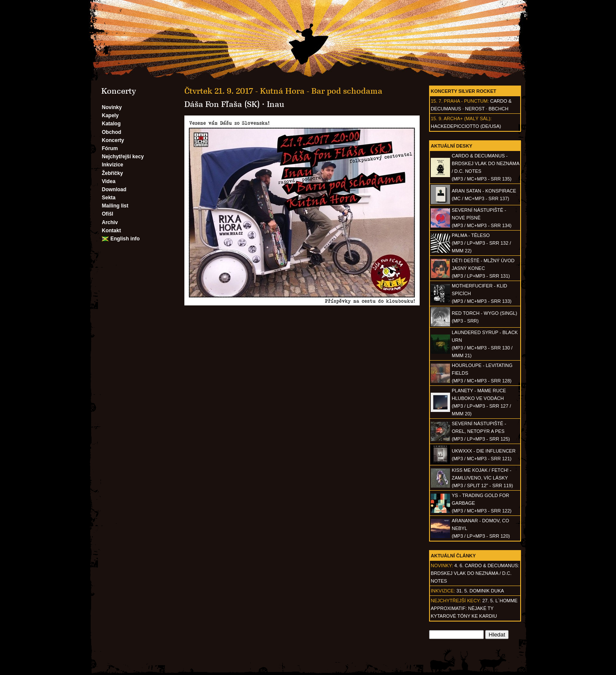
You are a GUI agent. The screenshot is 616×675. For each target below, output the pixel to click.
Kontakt (111, 231)
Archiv (110, 222)
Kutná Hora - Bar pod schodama (321, 91)
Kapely (110, 115)
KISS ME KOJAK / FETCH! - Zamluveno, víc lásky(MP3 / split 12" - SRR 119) (482, 478)
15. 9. (437, 118)
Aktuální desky (452, 146)
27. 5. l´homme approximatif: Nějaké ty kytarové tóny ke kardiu (474, 608)
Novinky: (442, 565)
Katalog (111, 124)
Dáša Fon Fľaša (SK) (222, 104)
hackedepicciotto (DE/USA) (466, 126)
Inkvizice (113, 165)
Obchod (111, 132)
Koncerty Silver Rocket (463, 91)
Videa (109, 181)
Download (114, 189)
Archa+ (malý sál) (467, 118)
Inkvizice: (443, 591)
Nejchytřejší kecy (123, 157)
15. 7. (437, 101)
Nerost (475, 109)
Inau (275, 104)
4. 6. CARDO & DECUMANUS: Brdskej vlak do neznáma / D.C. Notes (475, 573)
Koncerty (113, 140)
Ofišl (108, 214)
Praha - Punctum (466, 101)
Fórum (110, 148)
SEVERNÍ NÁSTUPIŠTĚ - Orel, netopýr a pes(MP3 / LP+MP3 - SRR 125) (481, 431)
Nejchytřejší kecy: (456, 601)
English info (125, 239)
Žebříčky (112, 173)
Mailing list (115, 206)
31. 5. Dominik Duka (480, 591)
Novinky (112, 107)
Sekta (109, 198)
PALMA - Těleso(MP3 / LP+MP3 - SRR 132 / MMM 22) (481, 243)
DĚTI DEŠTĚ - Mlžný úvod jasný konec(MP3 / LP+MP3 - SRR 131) (483, 268)
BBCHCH (498, 109)
